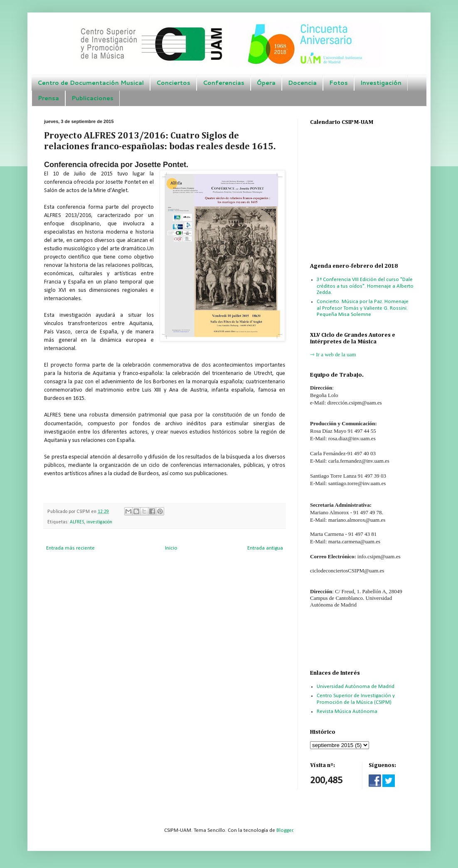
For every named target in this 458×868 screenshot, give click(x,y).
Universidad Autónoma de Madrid (356, 687)
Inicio (171, 548)
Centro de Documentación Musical (91, 83)
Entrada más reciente (70, 548)
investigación (99, 522)
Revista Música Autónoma (347, 711)
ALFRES (77, 522)
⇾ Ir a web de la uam (333, 354)
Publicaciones (92, 98)
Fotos (339, 83)
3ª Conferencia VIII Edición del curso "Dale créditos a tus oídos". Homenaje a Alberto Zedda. (365, 286)
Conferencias (224, 83)
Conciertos (173, 83)
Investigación (381, 83)
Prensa (48, 98)
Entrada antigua (265, 548)
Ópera (266, 83)
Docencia (302, 83)
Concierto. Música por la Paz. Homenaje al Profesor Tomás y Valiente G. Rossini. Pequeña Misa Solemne (363, 308)
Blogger (285, 830)
